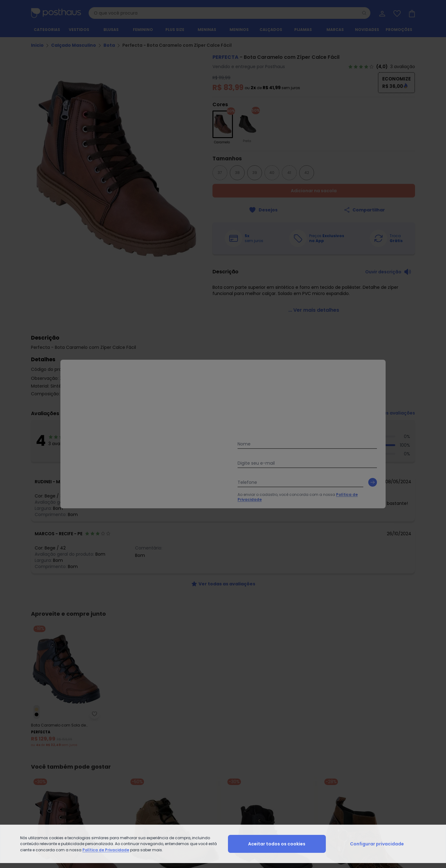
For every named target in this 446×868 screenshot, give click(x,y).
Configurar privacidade (377, 844)
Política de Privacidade (106, 850)
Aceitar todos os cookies (277, 844)
